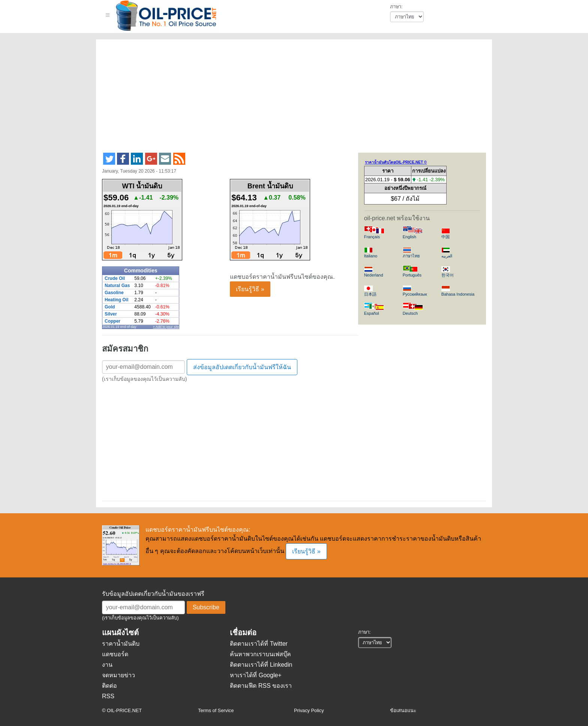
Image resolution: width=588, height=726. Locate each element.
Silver (111, 314)
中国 (445, 237)
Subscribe (206, 607)
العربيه (447, 256)
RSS (108, 696)
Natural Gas (117, 286)
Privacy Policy (309, 710)
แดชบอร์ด (115, 654)
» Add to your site (166, 327)
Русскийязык (415, 294)
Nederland (374, 275)
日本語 (370, 294)
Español (372, 313)
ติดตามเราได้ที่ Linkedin (261, 665)
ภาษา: (396, 7)
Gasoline (114, 293)
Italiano (371, 256)
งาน (107, 665)
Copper (112, 321)
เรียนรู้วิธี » (250, 289)
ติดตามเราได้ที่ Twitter (259, 644)
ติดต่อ (109, 686)
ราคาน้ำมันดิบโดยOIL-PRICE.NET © (396, 162)
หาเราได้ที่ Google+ (256, 675)
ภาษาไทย (411, 256)
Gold (110, 307)
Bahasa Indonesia (458, 294)
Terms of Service (216, 710)
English (409, 237)
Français (372, 237)
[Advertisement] (285, 99)
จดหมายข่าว (118, 675)
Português (412, 275)
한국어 (448, 275)
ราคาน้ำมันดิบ (121, 644)
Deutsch (410, 313)
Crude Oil (115, 278)
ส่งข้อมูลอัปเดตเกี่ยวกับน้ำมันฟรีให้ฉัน (242, 367)
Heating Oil (116, 300)
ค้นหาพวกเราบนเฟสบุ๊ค (260, 654)
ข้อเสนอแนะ (403, 710)
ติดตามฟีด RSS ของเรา (261, 686)
